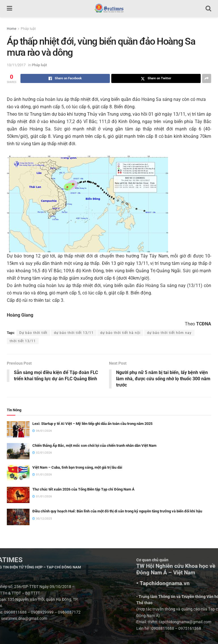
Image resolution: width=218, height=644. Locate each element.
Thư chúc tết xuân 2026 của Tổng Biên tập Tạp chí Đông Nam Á (83, 490)
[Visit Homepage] (109, 9)
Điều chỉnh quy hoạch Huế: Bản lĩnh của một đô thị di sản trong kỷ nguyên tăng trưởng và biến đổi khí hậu (117, 511)
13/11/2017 (16, 65)
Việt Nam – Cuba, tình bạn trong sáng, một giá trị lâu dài (77, 467)
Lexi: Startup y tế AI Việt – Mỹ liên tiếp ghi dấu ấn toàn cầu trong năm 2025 (92, 424)
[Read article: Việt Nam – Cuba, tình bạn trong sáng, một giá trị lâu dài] (18, 473)
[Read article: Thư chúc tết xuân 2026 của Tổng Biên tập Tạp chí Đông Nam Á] (18, 495)
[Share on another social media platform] (207, 78)
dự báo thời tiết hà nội (120, 333)
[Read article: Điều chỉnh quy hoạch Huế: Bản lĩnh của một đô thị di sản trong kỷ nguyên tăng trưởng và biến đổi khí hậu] (18, 517)
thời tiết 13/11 (23, 341)
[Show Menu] (10, 9)
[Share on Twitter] (156, 78)
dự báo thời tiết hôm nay (169, 333)
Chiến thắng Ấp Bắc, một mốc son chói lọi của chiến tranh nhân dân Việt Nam (94, 445)
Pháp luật (28, 29)
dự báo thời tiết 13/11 (74, 333)
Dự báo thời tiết (33, 333)
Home (11, 29)
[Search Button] (208, 9)
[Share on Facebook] (65, 78)
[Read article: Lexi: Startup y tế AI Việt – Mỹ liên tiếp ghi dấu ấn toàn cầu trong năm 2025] (18, 429)
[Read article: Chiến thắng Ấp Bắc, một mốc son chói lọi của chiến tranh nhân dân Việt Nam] (18, 451)
